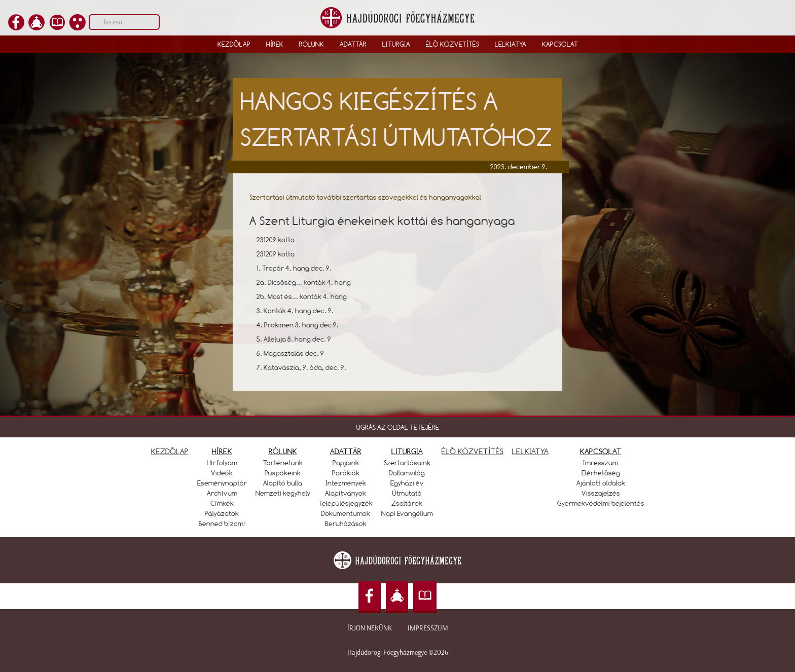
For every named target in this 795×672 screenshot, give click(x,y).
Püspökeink (283, 473)
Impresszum (428, 628)
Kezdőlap (234, 44)
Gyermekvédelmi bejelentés (601, 503)
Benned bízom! (222, 524)
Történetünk (283, 463)
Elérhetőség (601, 473)
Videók (222, 473)
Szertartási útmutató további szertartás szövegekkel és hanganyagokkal (365, 197)
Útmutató (407, 493)
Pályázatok (222, 513)
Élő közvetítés (453, 44)
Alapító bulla (283, 483)
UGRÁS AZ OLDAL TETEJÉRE (398, 427)
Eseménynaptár (222, 483)
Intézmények (346, 483)
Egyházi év (407, 483)
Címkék (222, 503)
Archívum (222, 493)
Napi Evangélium (407, 513)
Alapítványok (346, 493)
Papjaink (346, 463)
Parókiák (346, 473)
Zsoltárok (407, 503)
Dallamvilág (407, 473)
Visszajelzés (601, 493)
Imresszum (601, 463)
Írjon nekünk (370, 628)
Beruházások (346, 524)
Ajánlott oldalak (601, 483)
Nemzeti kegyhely (283, 493)
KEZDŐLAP (170, 451)
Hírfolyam (222, 463)
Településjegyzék (346, 503)
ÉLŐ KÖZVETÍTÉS (473, 451)
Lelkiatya (511, 44)
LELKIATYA (530, 451)
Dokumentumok (346, 513)
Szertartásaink (407, 463)
